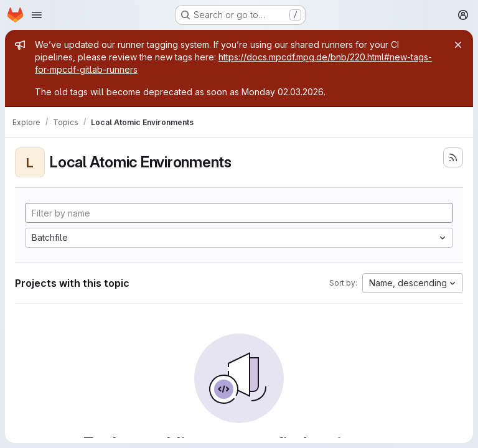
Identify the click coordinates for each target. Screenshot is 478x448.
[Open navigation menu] (37, 15)
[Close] (458, 45)
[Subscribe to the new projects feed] (453, 157)
